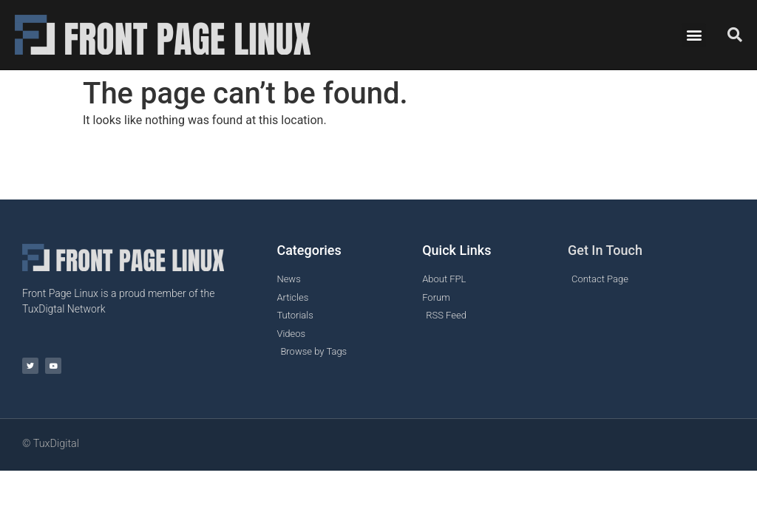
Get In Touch (605, 250)
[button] (694, 35)
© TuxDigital (51, 444)
